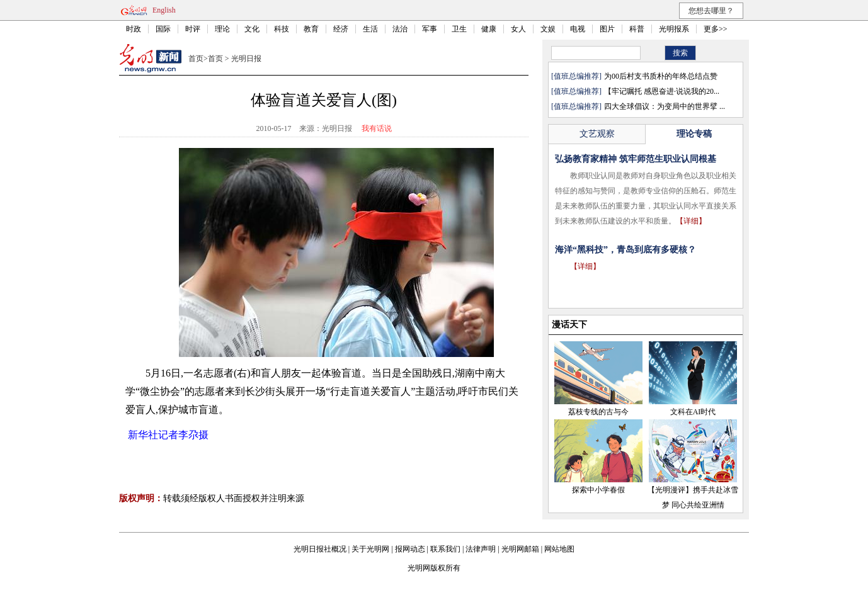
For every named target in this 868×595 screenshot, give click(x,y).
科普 (637, 29)
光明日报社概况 (320, 549)
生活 (370, 29)
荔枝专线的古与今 (598, 412)
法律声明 (481, 549)
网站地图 (559, 549)
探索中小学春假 (598, 490)
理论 (222, 29)
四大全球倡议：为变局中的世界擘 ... (665, 106)
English (164, 10)
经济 (341, 29)
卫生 (459, 29)
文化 (252, 29)
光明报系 (674, 29)
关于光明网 (370, 549)
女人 (518, 29)
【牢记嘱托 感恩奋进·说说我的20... (662, 91)
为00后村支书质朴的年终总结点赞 (661, 76)
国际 (163, 29)
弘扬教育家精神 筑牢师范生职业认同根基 (636, 159)
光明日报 (246, 59)
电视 (578, 29)
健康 (489, 29)
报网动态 (410, 549)
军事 (430, 29)
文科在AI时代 (693, 412)
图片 (607, 29)
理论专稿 (694, 134)
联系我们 (445, 549)
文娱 (548, 29)
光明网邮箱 (520, 549)
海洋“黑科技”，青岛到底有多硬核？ (625, 250)
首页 (196, 59)
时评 (193, 29)
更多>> (716, 29)
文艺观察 (597, 134)
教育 (311, 29)
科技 (282, 29)
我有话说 (377, 128)
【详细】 (691, 221)
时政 (134, 29)
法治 (400, 29)
